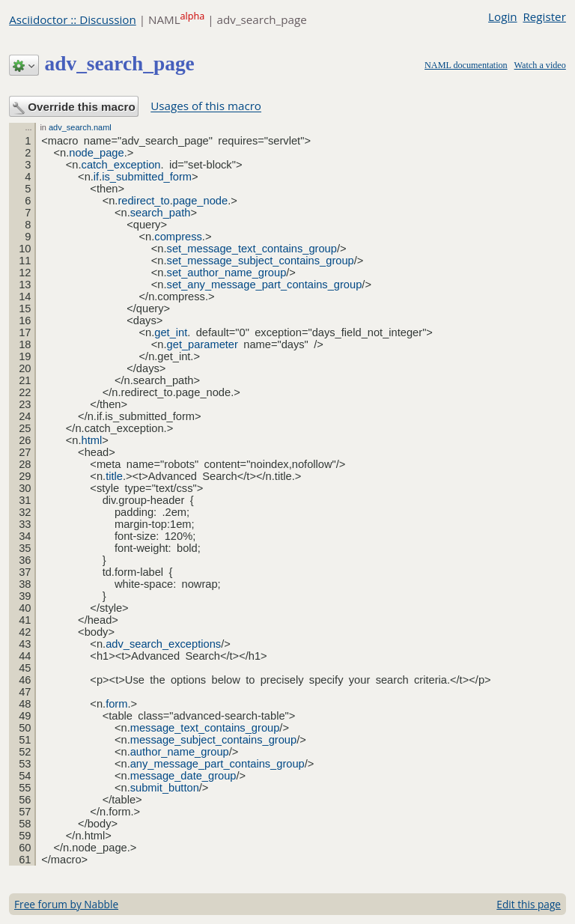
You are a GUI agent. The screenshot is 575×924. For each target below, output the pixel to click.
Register (544, 16)
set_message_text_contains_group (252, 249)
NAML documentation (466, 65)
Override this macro (74, 107)
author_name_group (180, 752)
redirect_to (143, 201)
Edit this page (529, 904)
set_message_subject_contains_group (261, 261)
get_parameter (203, 344)
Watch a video (540, 65)
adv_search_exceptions (163, 644)
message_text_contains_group (205, 728)
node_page (96, 153)
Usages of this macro (206, 106)
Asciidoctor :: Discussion (73, 19)
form (116, 704)
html (92, 440)
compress (178, 237)
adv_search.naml (80, 127)
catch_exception (121, 165)
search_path (161, 213)
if (96, 177)
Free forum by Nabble (66, 904)
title (114, 476)
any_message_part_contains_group (217, 764)
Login (502, 16)
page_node (200, 201)
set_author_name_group (227, 273)
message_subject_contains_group (213, 740)
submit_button (165, 788)
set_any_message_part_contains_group (265, 285)
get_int (171, 332)
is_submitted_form (147, 177)
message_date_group (183, 776)
